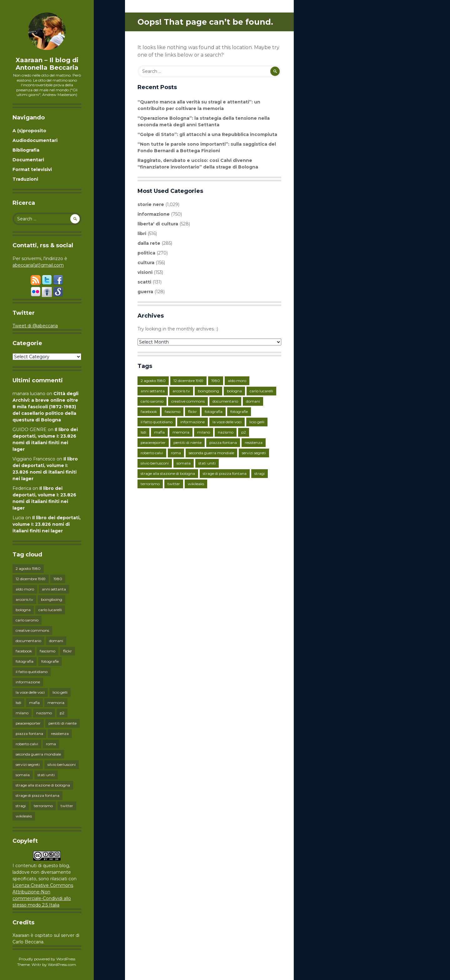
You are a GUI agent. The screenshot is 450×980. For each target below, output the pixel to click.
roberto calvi (27, 744)
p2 (62, 713)
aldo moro (25, 589)
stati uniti (46, 775)
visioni (145, 272)
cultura (146, 263)
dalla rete (149, 243)
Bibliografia (26, 150)
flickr (67, 651)
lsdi (18, 703)
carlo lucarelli (50, 610)
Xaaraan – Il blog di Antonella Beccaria (47, 64)
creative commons (32, 630)
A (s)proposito (29, 131)
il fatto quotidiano (32, 672)
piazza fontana (29, 734)
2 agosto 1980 (28, 568)
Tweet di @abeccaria (35, 326)
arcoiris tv (24, 599)
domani (56, 641)
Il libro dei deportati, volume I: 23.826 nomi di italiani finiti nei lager (47, 524)
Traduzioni (25, 179)
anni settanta (54, 589)
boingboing (52, 599)
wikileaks (24, 816)
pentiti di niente (62, 723)
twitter (67, 806)
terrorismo (43, 806)
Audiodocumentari (35, 140)
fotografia (25, 661)
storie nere (151, 204)
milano (22, 713)
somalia (23, 775)
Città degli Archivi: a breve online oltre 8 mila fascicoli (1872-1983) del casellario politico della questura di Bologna (45, 407)
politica (146, 253)
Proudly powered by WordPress (47, 959)
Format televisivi (32, 169)
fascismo (47, 651)
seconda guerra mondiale (38, 754)
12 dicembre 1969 (31, 579)
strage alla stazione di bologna (43, 785)
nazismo (44, 713)
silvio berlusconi (62, 764)
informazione (28, 682)
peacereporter (28, 723)
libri (142, 234)
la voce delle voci (30, 692)
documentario (28, 641)
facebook (24, 651)
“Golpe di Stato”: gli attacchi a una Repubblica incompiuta (207, 134)
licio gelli (60, 692)
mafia (34, 703)
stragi (21, 806)
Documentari (28, 160)
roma (51, 744)
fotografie (50, 661)
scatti (144, 282)
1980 (58, 579)
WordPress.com (62, 965)
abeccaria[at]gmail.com (38, 265)
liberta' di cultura (158, 224)
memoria (56, 703)
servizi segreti (28, 764)
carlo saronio (27, 620)
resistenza (60, 734)
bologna (23, 610)
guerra (145, 292)
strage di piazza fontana (37, 795)
